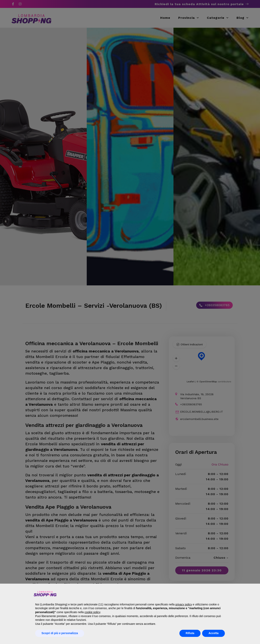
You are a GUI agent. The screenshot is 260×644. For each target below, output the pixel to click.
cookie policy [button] (92, 612)
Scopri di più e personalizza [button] (60, 633)
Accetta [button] (213, 633)
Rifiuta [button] (190, 633)
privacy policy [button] (184, 604)
